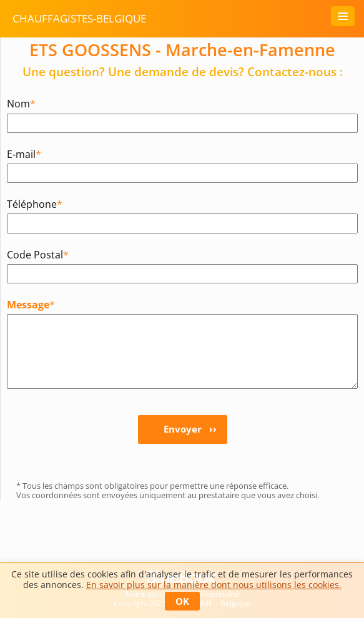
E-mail (24, 154)
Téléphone (35, 204)
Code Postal (38, 254)
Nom (21, 103)
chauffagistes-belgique (79, 18)
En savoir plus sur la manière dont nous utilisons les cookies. (214, 585)
